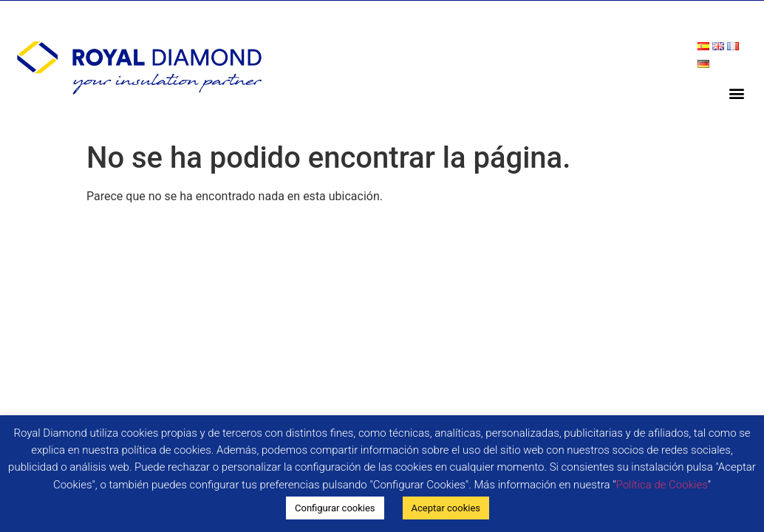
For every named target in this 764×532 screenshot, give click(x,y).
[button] (737, 93)
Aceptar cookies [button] (446, 508)
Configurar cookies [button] (335, 508)
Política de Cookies (662, 485)
